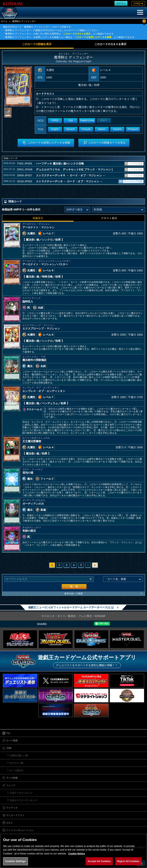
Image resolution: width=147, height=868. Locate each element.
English (55, 129)
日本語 (55, 120)
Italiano (102, 129)
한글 (71, 120)
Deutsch (71, 129)
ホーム (4, 21)
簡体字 (104, 120)
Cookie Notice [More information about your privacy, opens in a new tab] (77, 854)
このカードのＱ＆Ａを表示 (77, 34)
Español (117, 129)
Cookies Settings (16, 861)
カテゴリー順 (16, 763)
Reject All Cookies (128, 861)
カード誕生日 (16, 770)
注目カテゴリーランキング (23, 800)
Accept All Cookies (99, 861)
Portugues (133, 129)
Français (86, 129)
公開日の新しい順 (19, 755)
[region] (73, 851)
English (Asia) (87, 120)
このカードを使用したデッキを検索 (93, 37)
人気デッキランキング (21, 793)
